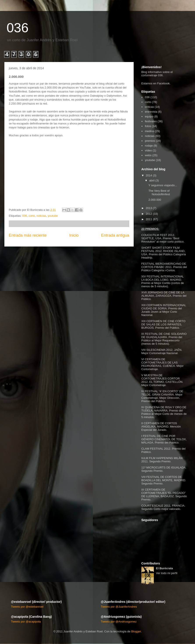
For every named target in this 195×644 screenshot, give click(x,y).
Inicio (74, 235)
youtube (53, 216)
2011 (149, 219)
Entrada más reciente (28, 235)
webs (148, 155)
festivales (151, 121)
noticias (41, 216)
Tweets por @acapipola (26, 622)
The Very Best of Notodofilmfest (159, 192)
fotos (148, 126)
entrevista (151, 112)
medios (149, 131)
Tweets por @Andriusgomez (119, 622)
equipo (149, 116)
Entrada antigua (115, 235)
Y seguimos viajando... (163, 185)
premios (150, 141)
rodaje (149, 146)
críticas (149, 107)
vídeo (148, 150)
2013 (149, 208)
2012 (149, 214)
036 (18, 28)
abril (152, 180)
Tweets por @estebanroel (27, 607)
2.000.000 (155, 200)
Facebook (163, 83)
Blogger (136, 631)
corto (32, 216)
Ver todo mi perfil (167, 573)
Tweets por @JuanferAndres (119, 607)
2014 (149, 175)
